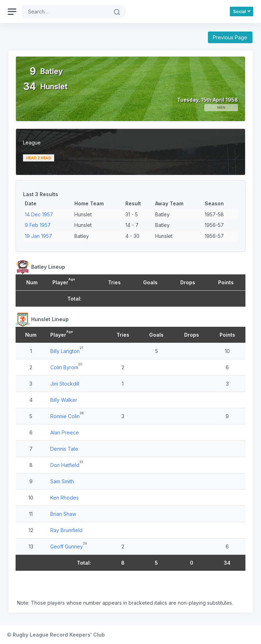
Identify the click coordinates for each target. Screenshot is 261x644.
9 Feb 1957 (38, 225)
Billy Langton (65, 351)
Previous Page (230, 37)
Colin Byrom (64, 367)
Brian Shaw (63, 514)
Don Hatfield (65, 465)
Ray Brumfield (66, 530)
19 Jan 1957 (38, 236)
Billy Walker (64, 400)
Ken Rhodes (64, 498)
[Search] (65, 12)
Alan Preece (65, 432)
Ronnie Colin (65, 416)
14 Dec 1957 (39, 214)
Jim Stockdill (65, 384)
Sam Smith (62, 481)
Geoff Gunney (67, 546)
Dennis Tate (64, 449)
